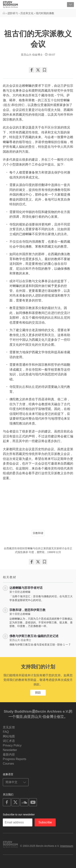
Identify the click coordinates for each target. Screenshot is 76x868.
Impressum (67, 846)
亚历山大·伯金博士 (32, 55)
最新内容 (9, 754)
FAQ (6, 732)
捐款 (38, 692)
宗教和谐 (38, 533)
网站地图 (9, 736)
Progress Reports (15, 759)
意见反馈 (9, 727)
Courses (8, 764)
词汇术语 (9, 741)
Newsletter (10, 750)
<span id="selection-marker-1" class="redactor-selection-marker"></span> (38, 504)
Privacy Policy (12, 745)
